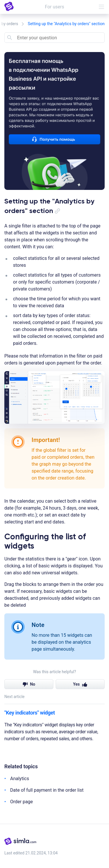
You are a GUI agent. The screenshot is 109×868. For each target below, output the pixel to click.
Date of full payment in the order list (47, 790)
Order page (21, 802)
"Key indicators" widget (30, 713)
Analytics (20, 779)
